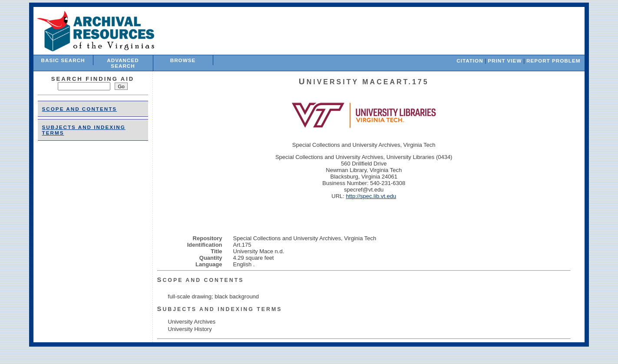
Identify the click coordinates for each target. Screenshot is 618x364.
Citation (470, 61)
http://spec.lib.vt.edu (371, 196)
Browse (183, 60)
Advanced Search (123, 63)
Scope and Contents (80, 109)
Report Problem (553, 61)
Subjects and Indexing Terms (220, 309)
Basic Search (63, 60)
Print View (505, 61)
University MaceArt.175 (364, 82)
